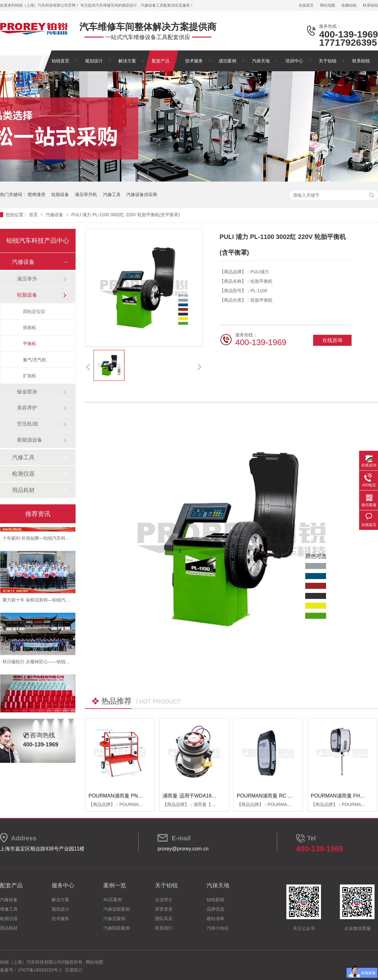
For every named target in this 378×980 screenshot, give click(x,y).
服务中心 (63, 885)
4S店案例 (113, 900)
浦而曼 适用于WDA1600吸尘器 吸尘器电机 (211, 796)
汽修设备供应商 (142, 194)
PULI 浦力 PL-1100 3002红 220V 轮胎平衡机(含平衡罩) (126, 215)
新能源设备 (30, 440)
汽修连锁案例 (117, 909)
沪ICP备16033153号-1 (40, 970)
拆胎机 (30, 328)
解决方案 (127, 61)
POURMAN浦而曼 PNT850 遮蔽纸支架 (132, 796)
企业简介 (164, 900)
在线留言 (306, 5)
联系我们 (164, 928)
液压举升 (27, 279)
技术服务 (194, 61)
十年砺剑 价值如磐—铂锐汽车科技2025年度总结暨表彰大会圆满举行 (70, 539)
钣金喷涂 (27, 392)
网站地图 (328, 5)
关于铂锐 (328, 61)
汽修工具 (112, 194)
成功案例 (227, 61)
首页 (34, 215)
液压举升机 (86, 194)
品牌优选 (215, 909)
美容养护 (27, 408)
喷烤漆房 (37, 194)
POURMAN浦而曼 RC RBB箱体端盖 (278, 796)
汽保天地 (261, 61)
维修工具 (9, 909)
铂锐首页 (60, 61)
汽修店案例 (114, 919)
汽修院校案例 (117, 928)
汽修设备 (55, 215)
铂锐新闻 (215, 900)
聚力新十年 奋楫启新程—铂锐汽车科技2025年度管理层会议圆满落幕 (70, 601)
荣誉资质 (164, 909)
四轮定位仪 (34, 311)
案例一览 (115, 885)
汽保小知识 (218, 928)
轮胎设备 (60, 194)
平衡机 (30, 344)
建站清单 (215, 919)
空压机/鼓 (28, 424)
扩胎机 (30, 376)
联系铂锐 (370, 5)
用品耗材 (23, 490)
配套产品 (161, 61)
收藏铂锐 (349, 5)
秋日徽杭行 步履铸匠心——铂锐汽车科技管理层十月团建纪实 (63, 663)
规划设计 (94, 61)
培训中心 (294, 61)
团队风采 (164, 919)
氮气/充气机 (35, 360)
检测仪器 (23, 474)
